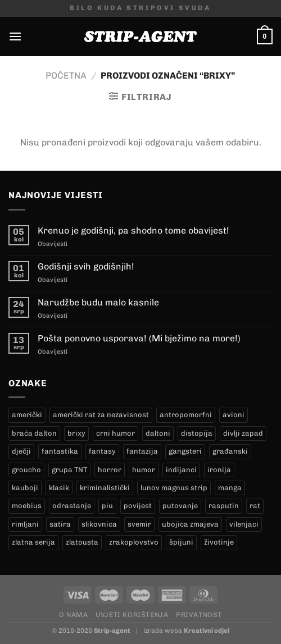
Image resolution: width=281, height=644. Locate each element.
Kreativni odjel (207, 631)
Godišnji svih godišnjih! (86, 266)
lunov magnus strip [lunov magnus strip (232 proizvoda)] (174, 488)
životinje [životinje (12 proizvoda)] (219, 542)
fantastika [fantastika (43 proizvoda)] (60, 451)
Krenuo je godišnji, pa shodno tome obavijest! (133, 230)
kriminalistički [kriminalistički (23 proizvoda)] (105, 488)
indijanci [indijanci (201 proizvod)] (181, 470)
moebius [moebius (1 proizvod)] (27, 506)
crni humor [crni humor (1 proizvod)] (115, 433)
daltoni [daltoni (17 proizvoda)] (158, 433)
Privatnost (199, 615)
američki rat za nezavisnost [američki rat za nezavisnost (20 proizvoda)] (101, 415)
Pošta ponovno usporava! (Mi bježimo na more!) (139, 338)
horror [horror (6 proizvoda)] (110, 470)
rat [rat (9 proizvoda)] (255, 506)
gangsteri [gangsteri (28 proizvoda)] (185, 451)
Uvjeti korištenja (132, 615)
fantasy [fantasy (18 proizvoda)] (102, 451)
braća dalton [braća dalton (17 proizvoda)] (34, 433)
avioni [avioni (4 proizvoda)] (234, 415)
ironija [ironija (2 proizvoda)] (219, 470)
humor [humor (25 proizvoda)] (144, 470)
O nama (74, 615)
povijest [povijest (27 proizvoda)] (138, 506)
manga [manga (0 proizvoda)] (230, 488)
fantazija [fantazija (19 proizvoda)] (142, 451)
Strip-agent (112, 631)
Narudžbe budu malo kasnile (98, 302)
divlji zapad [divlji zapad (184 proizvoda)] (243, 433)
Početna (66, 76)
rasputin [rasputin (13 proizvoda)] (224, 506)
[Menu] (15, 36)
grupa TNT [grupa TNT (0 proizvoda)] (69, 470)
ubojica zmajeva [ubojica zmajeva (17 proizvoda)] (190, 524)
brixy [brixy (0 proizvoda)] (76, 433)
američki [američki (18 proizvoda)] (27, 415)
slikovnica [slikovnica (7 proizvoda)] (99, 524)
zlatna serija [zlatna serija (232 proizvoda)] (33, 542)
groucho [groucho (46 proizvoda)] (26, 470)
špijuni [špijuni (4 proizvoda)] (181, 542)
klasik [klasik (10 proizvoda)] (59, 488)
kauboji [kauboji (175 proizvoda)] (25, 488)
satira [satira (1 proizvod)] (60, 524)
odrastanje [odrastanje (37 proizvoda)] (72, 506)
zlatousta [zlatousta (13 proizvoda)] (82, 542)
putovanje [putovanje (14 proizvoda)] (180, 506)
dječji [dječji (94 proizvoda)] (21, 451)
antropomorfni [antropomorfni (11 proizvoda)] (186, 415)
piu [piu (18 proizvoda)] (107, 506)
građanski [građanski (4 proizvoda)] (230, 451)
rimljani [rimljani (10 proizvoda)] (25, 524)
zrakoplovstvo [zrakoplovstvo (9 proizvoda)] (134, 542)
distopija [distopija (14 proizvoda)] (197, 433)
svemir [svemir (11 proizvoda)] (139, 524)
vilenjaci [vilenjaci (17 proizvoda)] (244, 524)
